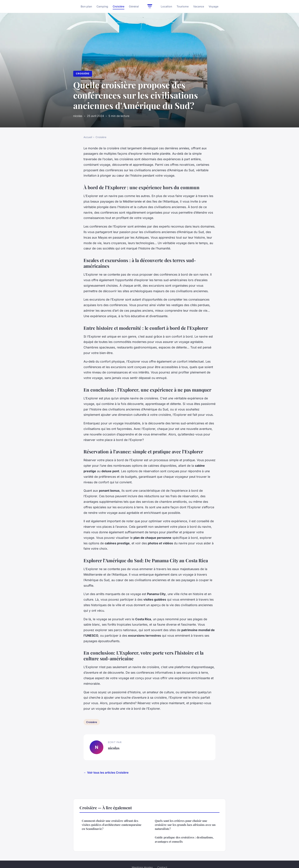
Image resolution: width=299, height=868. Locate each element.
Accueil (88, 137)
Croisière (119, 6)
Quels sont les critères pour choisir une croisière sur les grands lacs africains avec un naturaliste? (185, 825)
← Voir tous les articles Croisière (106, 773)
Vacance (199, 6)
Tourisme (183, 6)
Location (166, 6)
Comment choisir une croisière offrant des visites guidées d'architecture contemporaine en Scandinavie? (112, 825)
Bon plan (86, 6)
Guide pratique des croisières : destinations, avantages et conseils (184, 839)
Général (134, 6)
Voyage (213, 6)
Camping (102, 6)
